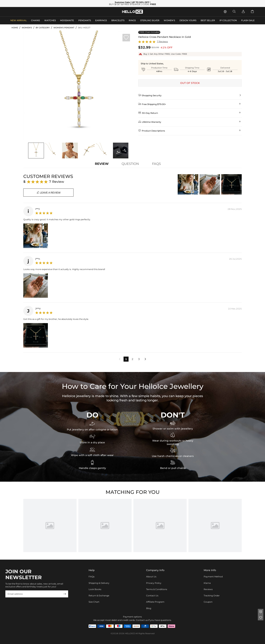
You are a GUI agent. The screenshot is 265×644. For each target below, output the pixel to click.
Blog (149, 608)
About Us (151, 577)
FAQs (92, 577)
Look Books (95, 589)
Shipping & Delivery (99, 583)
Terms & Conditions (157, 589)
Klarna (207, 583)
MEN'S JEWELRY (22, 11)
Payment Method (213, 577)
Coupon (208, 602)
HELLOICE (130, 634)
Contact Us (152, 596)
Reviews (208, 589)
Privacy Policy (154, 583)
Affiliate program (155, 602)
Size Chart (94, 602)
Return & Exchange (99, 596)
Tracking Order (212, 596)
